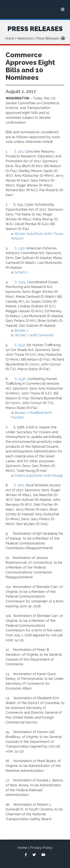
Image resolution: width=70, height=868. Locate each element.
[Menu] (63, 9)
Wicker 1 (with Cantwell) (34, 335)
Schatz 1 (21, 272)
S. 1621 (19, 485)
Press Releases (35, 29)
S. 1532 (20, 345)
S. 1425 (20, 282)
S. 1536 (20, 379)
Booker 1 (22, 330)
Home (10, 38)
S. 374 (19, 151)
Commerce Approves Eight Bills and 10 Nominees (30, 66)
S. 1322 (20, 248)
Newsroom (25, 38)
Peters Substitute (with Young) (39, 475)
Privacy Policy (41, 848)
